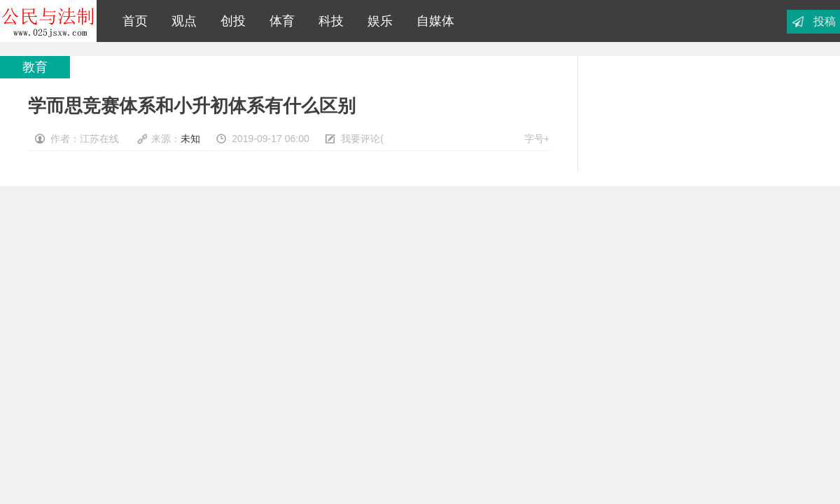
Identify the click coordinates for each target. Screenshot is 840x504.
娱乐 (377, 21)
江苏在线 (48, 21)
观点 (181, 21)
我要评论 (360, 139)
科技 (328, 21)
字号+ (537, 139)
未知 (190, 139)
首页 (132, 21)
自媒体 (432, 21)
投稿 (825, 21)
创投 (230, 21)
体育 (279, 21)
